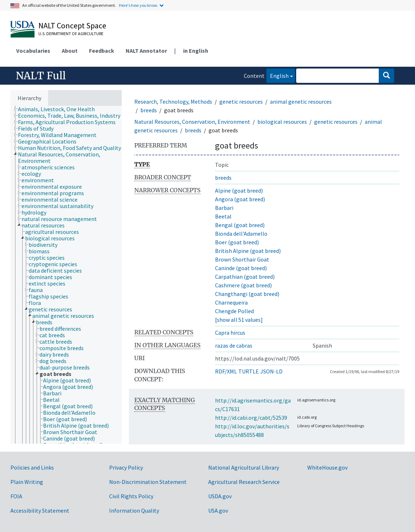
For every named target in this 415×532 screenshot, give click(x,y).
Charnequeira (231, 302)
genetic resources (241, 102)
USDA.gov (220, 496)
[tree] (66, 275)
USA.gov (218, 510)
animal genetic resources (301, 102)
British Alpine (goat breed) (248, 251)
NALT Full (41, 76)
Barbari (224, 208)
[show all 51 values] (239, 320)
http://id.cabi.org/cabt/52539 (251, 418)
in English (196, 51)
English (278, 75)
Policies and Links (32, 467)
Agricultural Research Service (244, 482)
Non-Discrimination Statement (148, 482)
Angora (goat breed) (240, 199)
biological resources (282, 122)
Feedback (102, 51)
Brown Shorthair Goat (242, 259)
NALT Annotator (146, 51)
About (70, 51)
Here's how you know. (139, 5)
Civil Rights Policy (131, 496)
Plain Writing (27, 482)
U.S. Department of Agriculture (71, 34)
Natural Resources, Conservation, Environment (192, 122)
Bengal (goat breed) (240, 225)
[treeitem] (59, 109)
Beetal (223, 216)
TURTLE (249, 371)
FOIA (16, 496)
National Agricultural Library (244, 467)
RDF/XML (226, 371)
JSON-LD (271, 371)
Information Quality (134, 510)
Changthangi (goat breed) (247, 294)
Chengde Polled (234, 311)
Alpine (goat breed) (239, 190)
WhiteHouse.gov (327, 467)
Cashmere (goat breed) (243, 285)
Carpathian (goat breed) (245, 277)
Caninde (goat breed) (241, 268)
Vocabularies (33, 51)
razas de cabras (234, 345)
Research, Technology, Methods (173, 102)
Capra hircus (230, 333)
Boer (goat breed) (237, 242)
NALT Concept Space (72, 25)
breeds (149, 110)
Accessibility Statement (40, 510)
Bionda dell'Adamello (241, 234)
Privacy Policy (126, 467)
